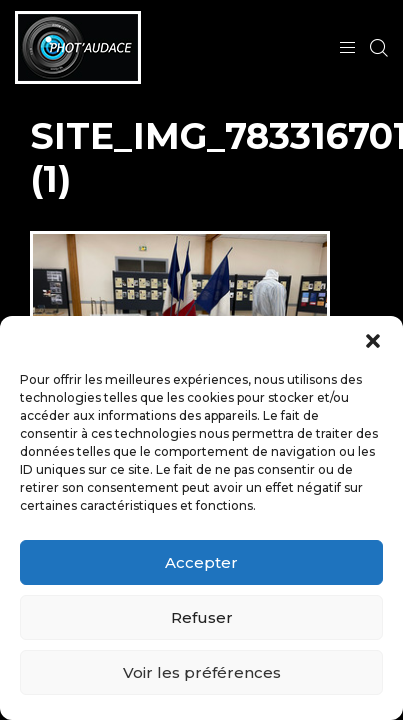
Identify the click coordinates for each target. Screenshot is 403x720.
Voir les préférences (202, 672)
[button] (373, 341)
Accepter (201, 562)
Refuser (202, 617)
